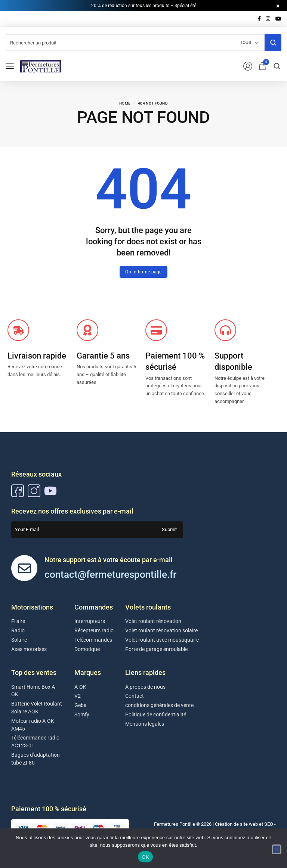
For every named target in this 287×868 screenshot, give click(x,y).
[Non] (277, 849)
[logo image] (41, 66)
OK (145, 857)
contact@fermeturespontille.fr (110, 574)
